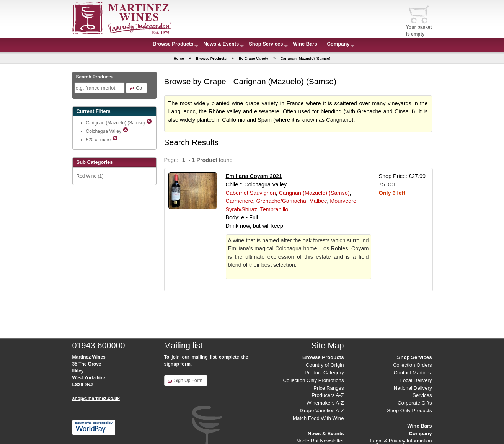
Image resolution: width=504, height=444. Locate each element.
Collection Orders (413, 365)
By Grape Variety (253, 58)
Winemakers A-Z (325, 403)
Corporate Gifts (415, 403)
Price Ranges (329, 388)
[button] (136, 88)
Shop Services (266, 44)
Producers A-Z (328, 395)
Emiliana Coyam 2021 (254, 176)
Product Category (324, 373)
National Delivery (413, 388)
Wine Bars (305, 44)
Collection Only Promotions (313, 380)
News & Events (221, 44)
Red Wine (87, 176)
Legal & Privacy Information (401, 441)
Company (338, 44)
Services (422, 395)
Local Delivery (416, 380)
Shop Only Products (409, 411)
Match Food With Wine (318, 418)
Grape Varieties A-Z (322, 411)
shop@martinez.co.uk (96, 398)
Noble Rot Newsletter (320, 441)
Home (179, 58)
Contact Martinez (413, 373)
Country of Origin (325, 365)
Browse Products (173, 44)
